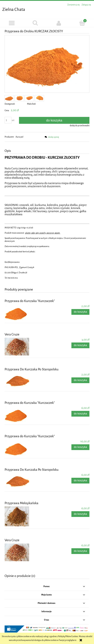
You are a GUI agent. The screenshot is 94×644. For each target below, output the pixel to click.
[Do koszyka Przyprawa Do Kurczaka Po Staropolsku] (80, 380)
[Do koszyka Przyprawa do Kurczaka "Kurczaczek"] (80, 312)
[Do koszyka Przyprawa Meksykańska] (80, 514)
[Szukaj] (35, 23)
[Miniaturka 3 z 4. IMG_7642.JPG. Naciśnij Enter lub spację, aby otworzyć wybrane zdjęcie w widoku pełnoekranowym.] (29, 98)
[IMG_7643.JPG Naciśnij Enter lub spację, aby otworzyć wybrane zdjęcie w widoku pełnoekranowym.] (47, 64)
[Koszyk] (82, 23)
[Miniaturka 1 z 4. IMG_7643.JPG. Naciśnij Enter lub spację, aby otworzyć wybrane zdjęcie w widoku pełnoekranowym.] (9, 98)
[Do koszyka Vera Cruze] (80, 345)
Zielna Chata (14, 10)
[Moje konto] (59, 23)
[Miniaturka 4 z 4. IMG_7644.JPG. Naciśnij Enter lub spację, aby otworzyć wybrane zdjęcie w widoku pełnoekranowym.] (39, 98)
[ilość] (8, 120)
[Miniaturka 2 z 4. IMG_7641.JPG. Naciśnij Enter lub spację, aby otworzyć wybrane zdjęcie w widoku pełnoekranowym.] (19, 98)
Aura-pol (19, 137)
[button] (12, 23)
